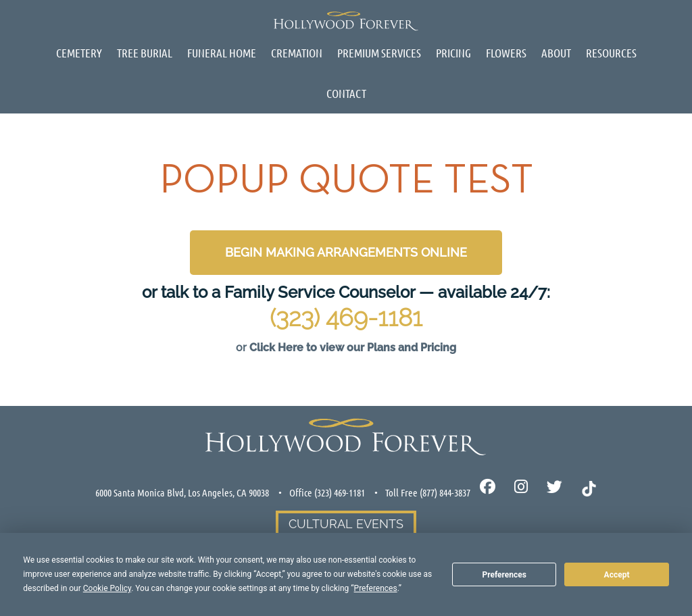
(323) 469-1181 (346, 317)
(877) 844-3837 (445, 492)
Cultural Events (346, 524)
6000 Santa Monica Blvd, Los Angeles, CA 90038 (182, 492)
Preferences (504, 575)
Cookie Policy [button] (107, 588)
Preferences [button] (376, 588)
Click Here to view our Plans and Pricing (353, 348)
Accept (617, 575)
